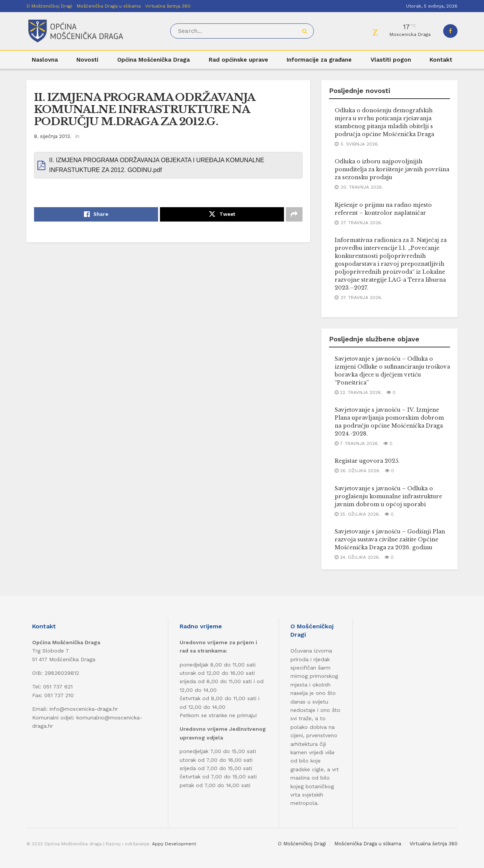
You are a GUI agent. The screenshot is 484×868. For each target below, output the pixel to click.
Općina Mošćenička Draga (154, 60)
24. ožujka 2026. (357, 557)
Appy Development (174, 844)
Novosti (87, 60)
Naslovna (45, 60)
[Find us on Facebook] (450, 31)
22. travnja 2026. (358, 392)
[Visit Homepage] (76, 31)
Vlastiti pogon (391, 60)
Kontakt (441, 60)
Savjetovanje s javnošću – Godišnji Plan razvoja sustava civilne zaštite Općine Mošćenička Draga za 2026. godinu (390, 539)
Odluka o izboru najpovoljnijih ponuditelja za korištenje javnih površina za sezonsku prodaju (392, 169)
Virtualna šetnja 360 (168, 6)
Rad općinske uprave (238, 60)
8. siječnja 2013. (53, 136)
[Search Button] (306, 31)
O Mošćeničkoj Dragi (49, 6)
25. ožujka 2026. (357, 514)
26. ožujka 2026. (358, 471)
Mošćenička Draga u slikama (109, 6)
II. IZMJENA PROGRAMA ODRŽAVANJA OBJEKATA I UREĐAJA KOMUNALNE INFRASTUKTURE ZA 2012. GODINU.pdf (157, 165)
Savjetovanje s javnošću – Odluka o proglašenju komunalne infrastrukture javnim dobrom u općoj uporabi (388, 496)
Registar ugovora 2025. (367, 461)
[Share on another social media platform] (294, 214)
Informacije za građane (319, 60)
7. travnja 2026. (357, 443)
